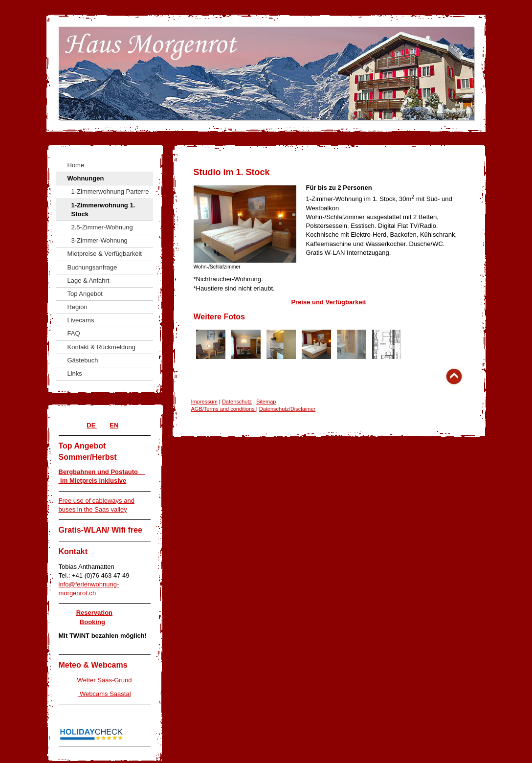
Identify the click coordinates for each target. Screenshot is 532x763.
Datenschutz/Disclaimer (288, 409)
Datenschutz (237, 402)
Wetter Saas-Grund (105, 680)
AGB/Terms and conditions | (224, 409)
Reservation (94, 613)
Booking (92, 622)
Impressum (204, 402)
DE (92, 425)
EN (114, 425)
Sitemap (266, 402)
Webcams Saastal (104, 694)
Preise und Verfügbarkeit (328, 302)
